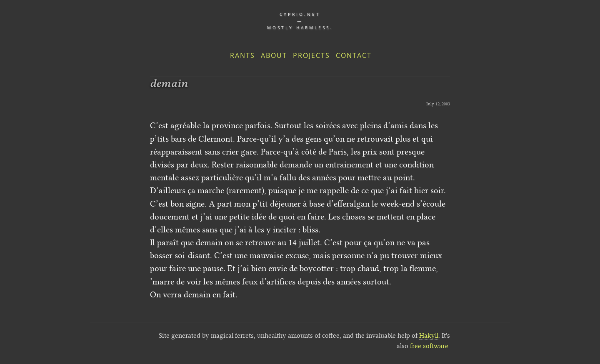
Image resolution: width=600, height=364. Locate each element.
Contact (354, 55)
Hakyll (429, 335)
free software (429, 346)
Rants (242, 55)
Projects (311, 55)
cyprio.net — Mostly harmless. (300, 21)
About (274, 55)
